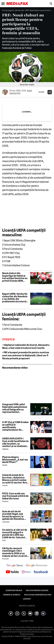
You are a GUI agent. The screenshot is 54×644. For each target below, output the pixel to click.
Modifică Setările (27, 606)
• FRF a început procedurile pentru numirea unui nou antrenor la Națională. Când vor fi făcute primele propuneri (26, 355)
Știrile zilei (20, 10)
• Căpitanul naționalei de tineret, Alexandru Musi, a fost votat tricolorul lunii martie (26, 346)
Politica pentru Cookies (37, 590)
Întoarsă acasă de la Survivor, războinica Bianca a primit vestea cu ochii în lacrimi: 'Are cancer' (14, 479)
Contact (27, 599)
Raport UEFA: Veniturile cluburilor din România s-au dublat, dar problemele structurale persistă (15, 298)
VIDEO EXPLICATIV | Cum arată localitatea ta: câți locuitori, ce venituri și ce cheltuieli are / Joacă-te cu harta (15, 442)
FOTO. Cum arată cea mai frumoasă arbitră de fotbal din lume (15, 496)
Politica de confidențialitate (38, 595)
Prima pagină (8, 10)
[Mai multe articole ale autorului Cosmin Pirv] (5, 92)
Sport (30, 91)
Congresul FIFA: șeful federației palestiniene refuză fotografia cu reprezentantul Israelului (15, 408)
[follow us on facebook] (41, 572)
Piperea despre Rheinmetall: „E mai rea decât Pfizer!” (15, 460)
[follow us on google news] (15, 566)
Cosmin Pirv (15, 93)
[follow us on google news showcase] (37, 566)
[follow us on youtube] (12, 572)
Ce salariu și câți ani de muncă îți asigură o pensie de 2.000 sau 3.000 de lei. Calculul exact (15, 534)
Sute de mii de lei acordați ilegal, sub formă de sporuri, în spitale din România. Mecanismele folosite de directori (15, 515)
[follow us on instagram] (26, 572)
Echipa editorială (14, 590)
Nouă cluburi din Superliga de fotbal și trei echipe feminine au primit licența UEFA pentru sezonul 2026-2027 (15, 277)
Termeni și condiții (12, 595)
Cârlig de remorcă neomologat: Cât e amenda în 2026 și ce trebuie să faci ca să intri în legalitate (15, 552)
